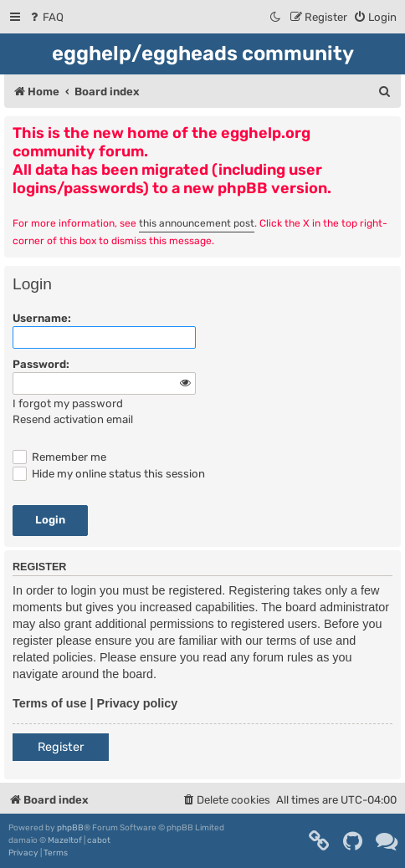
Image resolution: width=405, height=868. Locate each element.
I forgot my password (68, 403)
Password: (41, 364)
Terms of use (50, 703)
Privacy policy (138, 703)
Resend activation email (73, 419)
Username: (42, 318)
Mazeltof (65, 840)
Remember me (59, 457)
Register (61, 747)
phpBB (70, 828)
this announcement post (197, 223)
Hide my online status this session (109, 474)
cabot (99, 840)
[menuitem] (46, 17)
